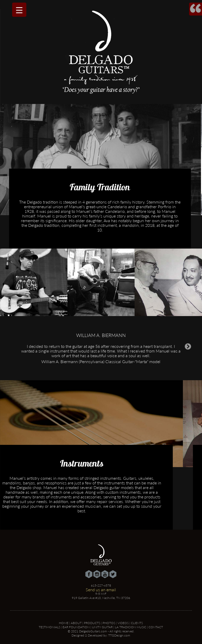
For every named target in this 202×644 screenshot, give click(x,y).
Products (92, 623)
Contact (156, 627)
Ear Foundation (76, 627)
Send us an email (101, 590)
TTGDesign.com (119, 635)
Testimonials (49, 627)
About (76, 623)
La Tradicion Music (131, 627)
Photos (109, 623)
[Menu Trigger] (19, 10)
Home (64, 623)
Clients (137, 623)
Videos (123, 623)
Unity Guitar (102, 627)
